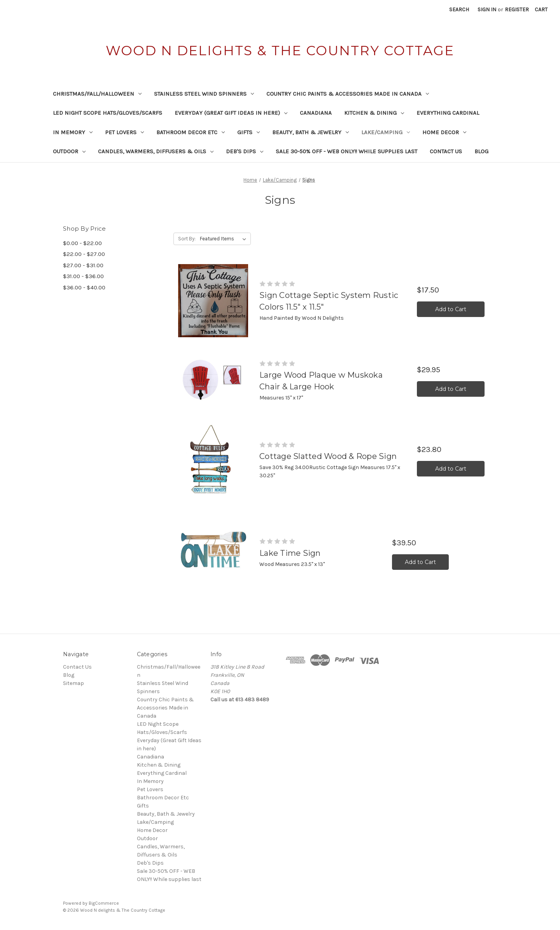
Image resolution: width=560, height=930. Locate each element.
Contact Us (446, 151)
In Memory (73, 132)
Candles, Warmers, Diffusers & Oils (156, 151)
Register (517, 10)
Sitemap (73, 683)
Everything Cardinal (448, 113)
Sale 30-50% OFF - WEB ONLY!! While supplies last (346, 151)
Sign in (487, 10)
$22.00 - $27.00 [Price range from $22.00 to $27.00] (84, 254)
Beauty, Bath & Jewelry (311, 132)
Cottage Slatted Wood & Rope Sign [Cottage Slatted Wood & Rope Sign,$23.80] (328, 456)
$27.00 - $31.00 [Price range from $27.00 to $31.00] (83, 265)
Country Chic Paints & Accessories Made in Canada (348, 94)
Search (459, 10)
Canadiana (316, 113)
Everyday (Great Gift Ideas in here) (231, 113)
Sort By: (187, 239)
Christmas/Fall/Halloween (97, 94)
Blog (481, 151)
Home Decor (444, 132)
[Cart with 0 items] (541, 10)
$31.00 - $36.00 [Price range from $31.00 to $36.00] (83, 276)
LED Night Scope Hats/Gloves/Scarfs (108, 113)
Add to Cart (451, 309)
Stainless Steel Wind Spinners (204, 94)
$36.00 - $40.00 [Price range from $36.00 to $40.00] (84, 287)
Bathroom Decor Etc (191, 132)
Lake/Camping (386, 132)
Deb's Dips (245, 151)
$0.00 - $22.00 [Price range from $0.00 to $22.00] (82, 243)
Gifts (248, 132)
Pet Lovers (124, 132)
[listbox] (225, 239)
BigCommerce (104, 903)
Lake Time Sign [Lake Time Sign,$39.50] (290, 553)
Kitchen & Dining (374, 113)
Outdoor (69, 151)
